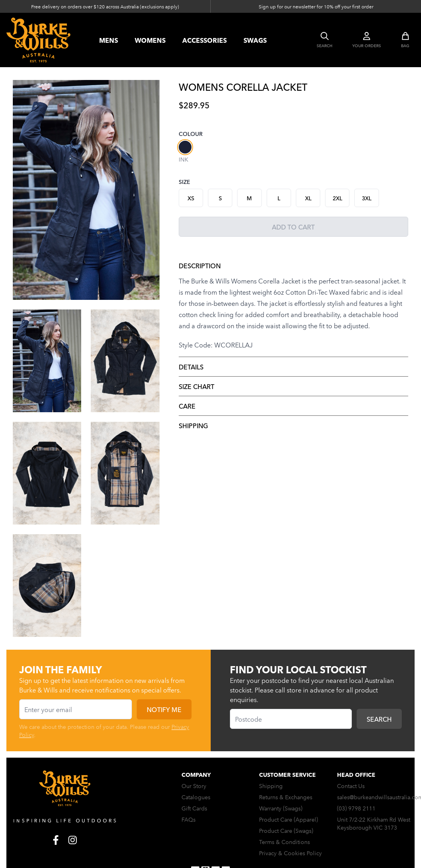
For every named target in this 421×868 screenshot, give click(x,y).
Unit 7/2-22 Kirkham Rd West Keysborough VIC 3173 (374, 823)
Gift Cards (194, 808)
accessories (205, 40)
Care (187, 406)
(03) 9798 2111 (356, 808)
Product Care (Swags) (286, 830)
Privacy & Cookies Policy (290, 853)
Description (200, 265)
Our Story (194, 786)
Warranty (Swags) (281, 808)
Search (379, 719)
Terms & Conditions (284, 842)
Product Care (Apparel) (288, 819)
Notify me (164, 709)
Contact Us (351, 786)
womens (150, 40)
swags (255, 40)
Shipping (193, 425)
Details (191, 367)
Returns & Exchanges (286, 797)
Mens (109, 40)
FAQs (189, 819)
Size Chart (197, 386)
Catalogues (196, 797)
